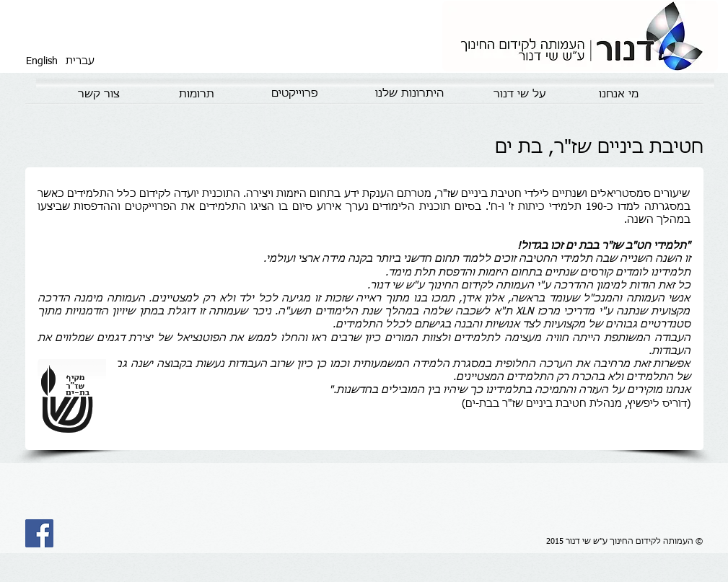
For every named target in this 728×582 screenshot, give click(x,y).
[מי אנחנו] (619, 94)
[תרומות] (197, 94)
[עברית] (80, 61)
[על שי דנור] (520, 94)
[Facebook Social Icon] (39, 533)
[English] (42, 61)
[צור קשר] (99, 94)
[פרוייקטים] (295, 94)
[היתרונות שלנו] (409, 94)
